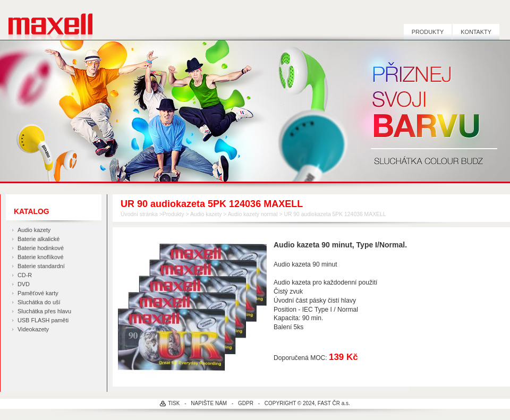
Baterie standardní (41, 266)
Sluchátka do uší (39, 302)
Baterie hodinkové (41, 248)
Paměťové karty (38, 293)
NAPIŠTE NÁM (209, 403)
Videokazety (33, 329)
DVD (24, 284)
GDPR (246, 403)
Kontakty (476, 32)
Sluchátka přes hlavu (44, 311)
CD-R (25, 275)
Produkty (428, 32)
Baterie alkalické (39, 239)
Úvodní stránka (139, 214)
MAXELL (46, 20)
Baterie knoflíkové (40, 257)
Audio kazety (34, 230)
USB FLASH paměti (43, 320)
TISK (174, 403)
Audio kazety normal (253, 214)
